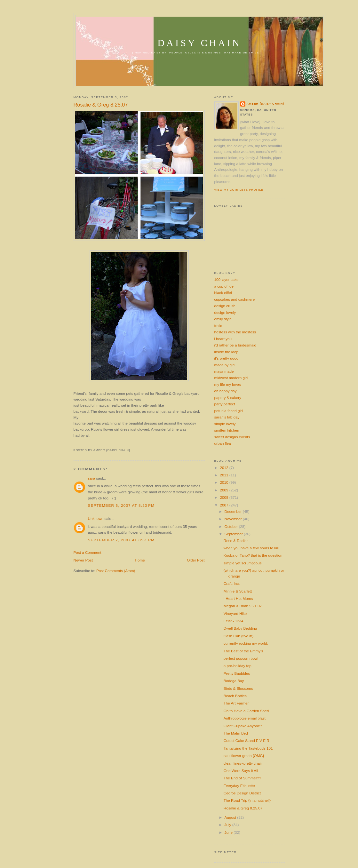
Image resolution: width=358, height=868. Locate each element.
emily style (223, 319)
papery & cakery (228, 398)
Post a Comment (88, 552)
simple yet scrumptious (243, 563)
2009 (225, 490)
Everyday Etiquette (239, 786)
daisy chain (199, 43)
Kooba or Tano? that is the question (253, 555)
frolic (218, 326)
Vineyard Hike (235, 613)
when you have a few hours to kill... (253, 548)
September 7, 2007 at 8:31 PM (121, 540)
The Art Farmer (236, 703)
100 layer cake (227, 279)
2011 (225, 475)
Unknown (96, 518)
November (234, 519)
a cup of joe (224, 286)
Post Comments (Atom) (116, 571)
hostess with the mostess (235, 332)
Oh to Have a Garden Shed (246, 711)
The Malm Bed (236, 733)
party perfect (225, 404)
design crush (225, 306)
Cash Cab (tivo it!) (239, 636)
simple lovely (225, 424)
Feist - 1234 (234, 621)
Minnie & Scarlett (238, 591)
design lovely (225, 312)
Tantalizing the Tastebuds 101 (248, 748)
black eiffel (223, 293)
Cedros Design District (242, 793)
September (234, 534)
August (231, 817)
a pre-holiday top (238, 666)
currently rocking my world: (246, 643)
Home (140, 560)
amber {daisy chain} (266, 104)
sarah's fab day (227, 417)
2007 (225, 505)
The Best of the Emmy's (243, 651)
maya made (224, 371)
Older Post (196, 560)
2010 (225, 482)
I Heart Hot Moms (238, 598)
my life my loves (228, 384)
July (228, 825)
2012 (225, 468)
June (229, 832)
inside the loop (226, 352)
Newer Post (83, 560)
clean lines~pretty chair (243, 763)
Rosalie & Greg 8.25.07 (101, 105)
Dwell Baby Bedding (240, 628)
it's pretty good (227, 358)
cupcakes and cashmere (235, 299)
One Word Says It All (241, 771)
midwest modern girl (231, 378)
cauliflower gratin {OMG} (244, 756)
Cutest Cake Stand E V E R (247, 741)
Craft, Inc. (232, 583)
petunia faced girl (229, 411)
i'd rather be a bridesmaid (235, 345)
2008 (225, 497)
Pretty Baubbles (237, 673)
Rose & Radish (236, 541)
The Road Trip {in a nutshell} (247, 800)
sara (92, 478)
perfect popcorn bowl (241, 658)
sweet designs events (232, 437)
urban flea (223, 443)
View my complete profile (239, 190)
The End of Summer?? (243, 778)
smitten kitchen (227, 430)
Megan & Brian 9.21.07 (243, 606)
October (232, 526)
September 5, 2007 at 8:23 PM (121, 505)
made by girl (225, 365)
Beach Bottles (235, 696)
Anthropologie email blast (245, 718)
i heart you (223, 339)
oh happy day (226, 391)
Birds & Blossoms (238, 688)
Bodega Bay (234, 681)
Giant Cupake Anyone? (243, 726)
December (234, 511)
